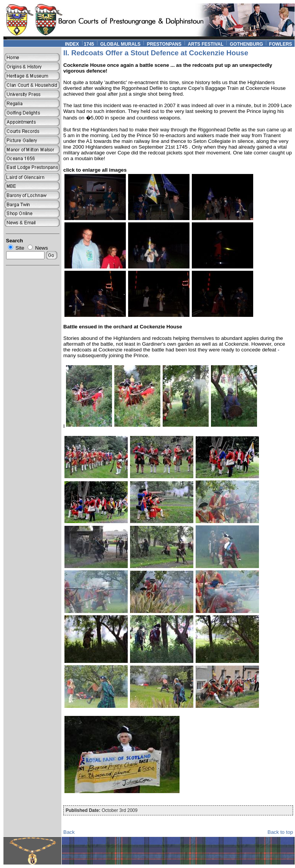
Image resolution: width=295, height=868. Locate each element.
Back (69, 832)
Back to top (280, 832)
